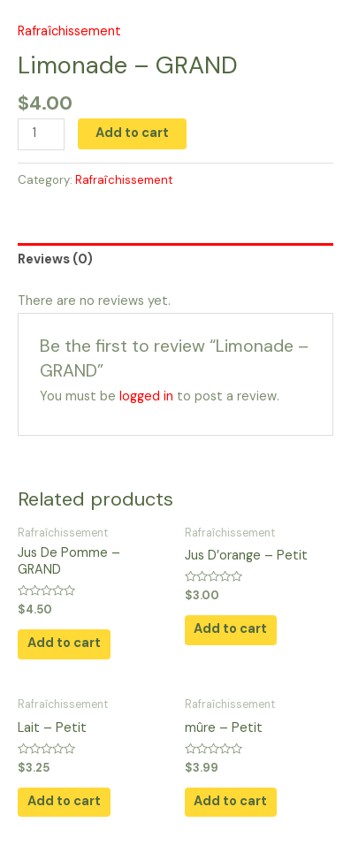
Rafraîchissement (69, 31)
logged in (146, 396)
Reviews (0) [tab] (55, 259)
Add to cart (132, 133)
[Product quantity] (41, 134)
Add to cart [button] (64, 643)
